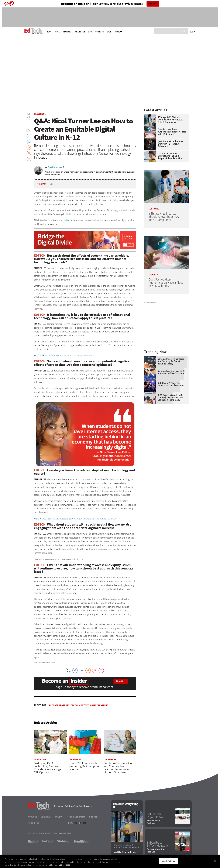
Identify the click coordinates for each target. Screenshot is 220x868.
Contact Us (46, 817)
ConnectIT (100, 32)
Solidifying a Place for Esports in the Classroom (171, 384)
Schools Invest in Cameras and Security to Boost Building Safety (171, 361)
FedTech (48, 841)
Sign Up (152, 4)
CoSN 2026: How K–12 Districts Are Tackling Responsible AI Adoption (170, 156)
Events (110, 32)
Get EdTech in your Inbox (155, 816)
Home (29, 110)
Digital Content (80, 705)
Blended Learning (59, 705)
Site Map (93, 817)
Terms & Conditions (76, 817)
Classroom (36, 110)
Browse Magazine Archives (156, 851)
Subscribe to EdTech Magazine (158, 844)
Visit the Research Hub (125, 852)
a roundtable (63, 220)
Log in (192, 32)
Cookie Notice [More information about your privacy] (64, 865)
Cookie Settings (169, 861)
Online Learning (99, 705)
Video (90, 32)
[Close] (215, 861)
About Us (32, 817)
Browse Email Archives (154, 822)
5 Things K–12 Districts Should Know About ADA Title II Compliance (170, 120)
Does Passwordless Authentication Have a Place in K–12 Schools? (172, 132)
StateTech (64, 841)
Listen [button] (43, 184)
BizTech (34, 841)
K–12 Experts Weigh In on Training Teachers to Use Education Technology (170, 398)
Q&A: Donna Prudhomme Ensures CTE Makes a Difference (170, 144)
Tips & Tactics (79, 32)
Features (67, 32)
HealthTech (82, 841)
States (58, 32)
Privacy (59, 817)
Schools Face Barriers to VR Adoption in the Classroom (171, 372)
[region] (110, 861)
